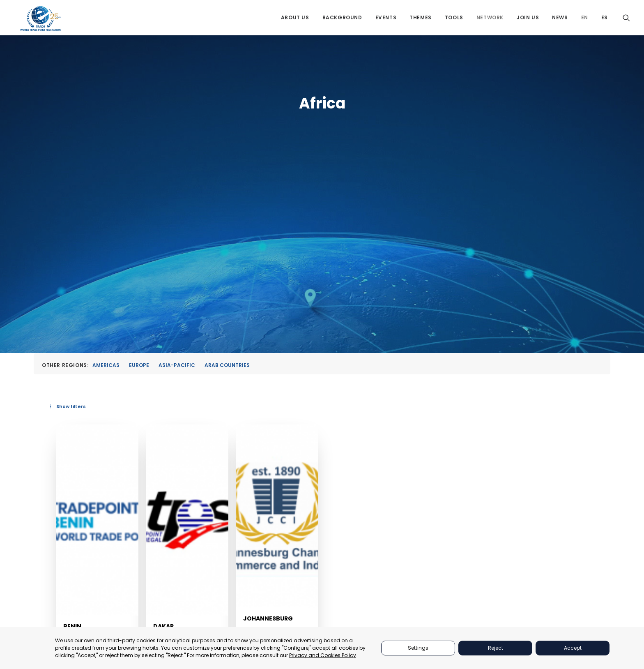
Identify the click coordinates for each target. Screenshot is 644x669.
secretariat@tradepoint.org (563, 624)
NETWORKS (447, 597)
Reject (496, 648)
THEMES (443, 566)
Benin (209, 449)
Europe (139, 192)
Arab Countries (227, 192)
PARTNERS (446, 545)
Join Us (528, 22)
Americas (106, 192)
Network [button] (490, 22)
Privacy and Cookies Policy (323, 655)
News (560, 22)
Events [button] (386, 22)
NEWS (440, 617)
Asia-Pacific (177, 192)
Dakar (311, 449)
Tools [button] (454, 22)
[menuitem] (295, 22)
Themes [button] (421, 22)
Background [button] (342, 22)
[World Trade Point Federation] (41, 23)
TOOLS (442, 576)
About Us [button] (295, 22)
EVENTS (443, 555)
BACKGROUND (452, 587)
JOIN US (443, 607)
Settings (418, 648)
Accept (573, 648)
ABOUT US (446, 535)
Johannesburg (426, 450)
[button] (626, 22)
